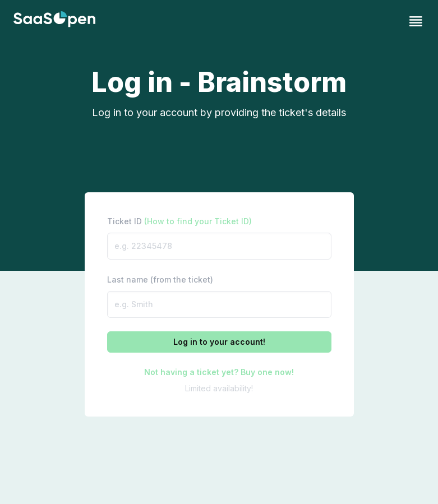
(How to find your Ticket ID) (198, 221)
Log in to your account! (219, 342)
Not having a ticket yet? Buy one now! (219, 372)
